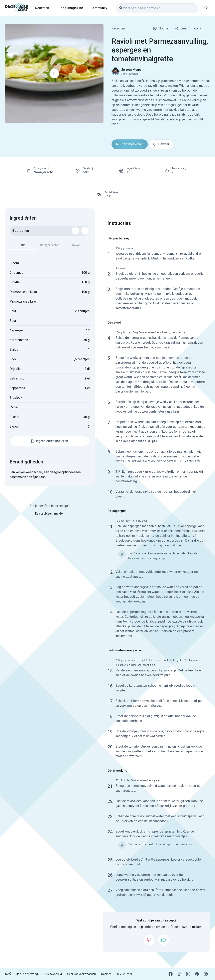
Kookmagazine (72, 8)
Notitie (161, 28)
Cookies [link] (106, 974)
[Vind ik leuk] (164, 940)
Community (99, 8)
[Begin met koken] (54, 74)
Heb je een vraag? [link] (28, 974)
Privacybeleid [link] (53, 974)
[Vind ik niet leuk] (149, 940)
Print (200, 28)
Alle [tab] (23, 247)
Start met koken (129, 144)
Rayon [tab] (76, 245)
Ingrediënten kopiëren (49, 441)
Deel (181, 28)
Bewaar (161, 144)
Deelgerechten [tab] (50, 245)
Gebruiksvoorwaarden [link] (82, 974)
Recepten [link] (118, 28)
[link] (17, 8)
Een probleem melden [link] (50, 514)
